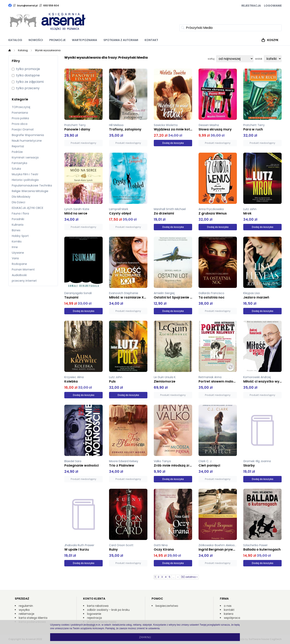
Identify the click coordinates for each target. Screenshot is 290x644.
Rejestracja (251, 6)
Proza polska (20, 118)
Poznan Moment (23, 269)
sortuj (211, 59)
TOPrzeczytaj (21, 107)
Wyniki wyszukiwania (48, 50)
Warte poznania (84, 40)
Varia (15, 258)
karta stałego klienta (33, 618)
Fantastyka (19, 163)
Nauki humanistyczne (27, 141)
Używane (18, 253)
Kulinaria (18, 225)
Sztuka (16, 169)
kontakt (229, 610)
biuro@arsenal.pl (27, 6)
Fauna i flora (20, 213)
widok (259, 59)
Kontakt (151, 40)
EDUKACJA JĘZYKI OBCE (28, 208)
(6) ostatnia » (189, 577)
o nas (228, 606)
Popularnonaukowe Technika (32, 185)
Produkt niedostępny (83, 143)
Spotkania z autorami (121, 40)
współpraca (232, 618)
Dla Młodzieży (21, 197)
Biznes (16, 230)
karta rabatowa (98, 606)
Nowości (36, 40)
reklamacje (27, 614)
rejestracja (94, 618)
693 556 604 (51, 6)
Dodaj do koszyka (173, 143)
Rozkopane (19, 264)
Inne (15, 247)
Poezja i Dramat (23, 129)
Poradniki (18, 219)
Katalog (15, 40)
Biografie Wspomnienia (28, 135)
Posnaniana (20, 113)
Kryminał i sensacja (25, 157)
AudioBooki (19, 275)
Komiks (17, 241)
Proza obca (20, 124)
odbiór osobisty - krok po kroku (108, 610)
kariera (229, 614)
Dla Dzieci (18, 202)
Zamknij (145, 637)
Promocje (57, 40)
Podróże (17, 152)
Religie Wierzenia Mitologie (30, 191)
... (173, 577)
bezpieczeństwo (167, 606)
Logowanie (273, 6)
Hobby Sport (20, 236)
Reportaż (18, 146)
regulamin (26, 606)
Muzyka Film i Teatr (25, 174)
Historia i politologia (25, 180)
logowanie (94, 614)
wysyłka (24, 610)
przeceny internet (24, 281)
